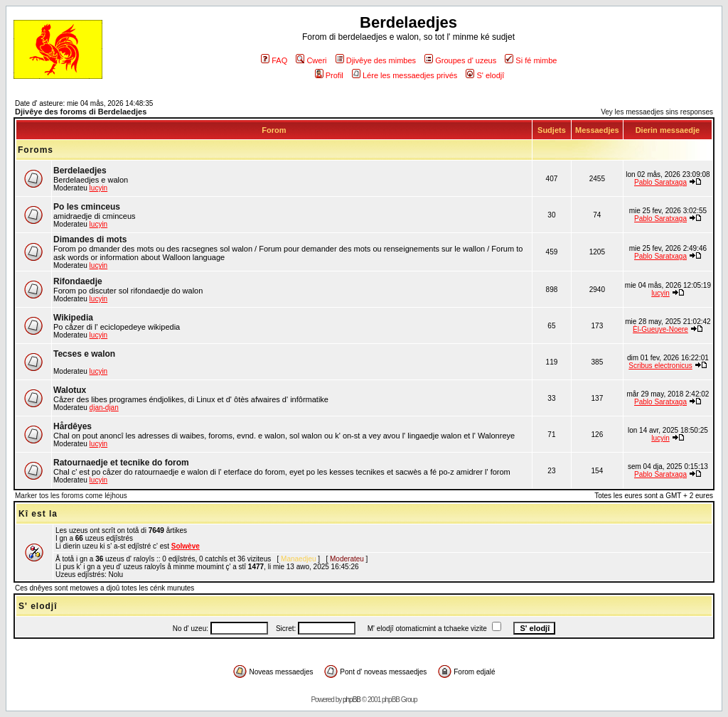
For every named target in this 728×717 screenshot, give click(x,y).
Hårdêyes (73, 426)
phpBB (352, 700)
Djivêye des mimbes (376, 60)
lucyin (99, 188)
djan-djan (104, 408)
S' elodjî (485, 75)
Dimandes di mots (90, 239)
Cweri (311, 60)
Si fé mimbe (531, 60)
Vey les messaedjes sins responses (657, 112)
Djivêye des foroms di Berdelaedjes (81, 112)
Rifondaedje (78, 281)
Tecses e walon (84, 354)
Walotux (70, 390)
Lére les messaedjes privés (405, 75)
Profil (329, 75)
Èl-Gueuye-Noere (660, 329)
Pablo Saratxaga (660, 182)
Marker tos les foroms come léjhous (71, 496)
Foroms (36, 150)
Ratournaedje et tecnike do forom (121, 463)
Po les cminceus (87, 207)
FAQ (274, 60)
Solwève (186, 546)
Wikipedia (73, 318)
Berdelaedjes (80, 171)
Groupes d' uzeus (460, 60)
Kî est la (38, 514)
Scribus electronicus (660, 366)
